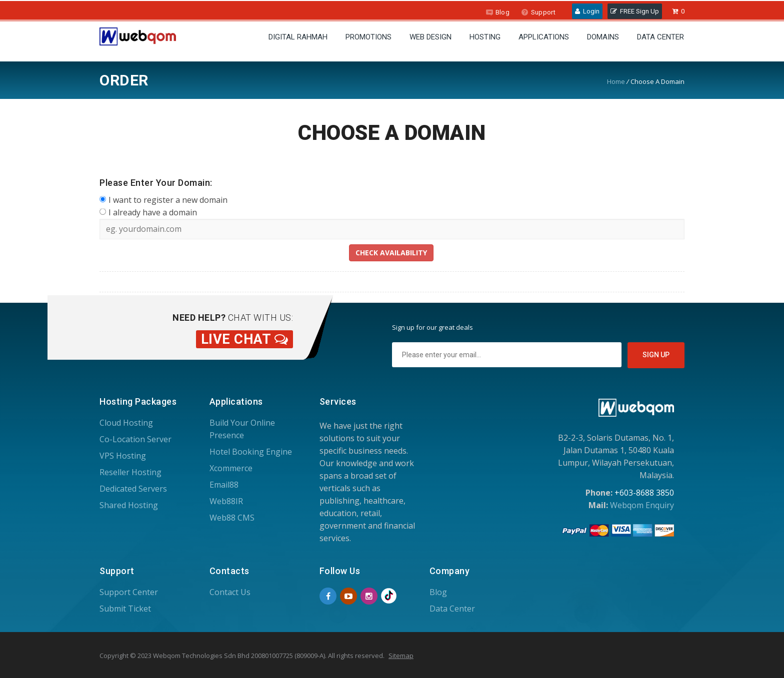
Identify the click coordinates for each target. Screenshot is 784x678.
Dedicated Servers (133, 489)
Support (538, 12)
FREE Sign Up (635, 11)
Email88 (224, 485)
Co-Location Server (135, 439)
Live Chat (245, 339)
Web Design (430, 37)
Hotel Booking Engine (251, 452)
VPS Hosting (123, 456)
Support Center (129, 592)
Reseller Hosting (130, 472)
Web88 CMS (232, 518)
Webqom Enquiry (642, 505)
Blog (497, 12)
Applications (544, 37)
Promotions (368, 37)
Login (587, 11)
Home (616, 81)
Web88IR (226, 501)
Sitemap (401, 656)
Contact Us (230, 592)
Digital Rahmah (298, 37)
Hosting (485, 37)
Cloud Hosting (126, 423)
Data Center (660, 37)
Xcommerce (231, 468)
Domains (603, 37)
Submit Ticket (125, 609)
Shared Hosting (129, 505)
